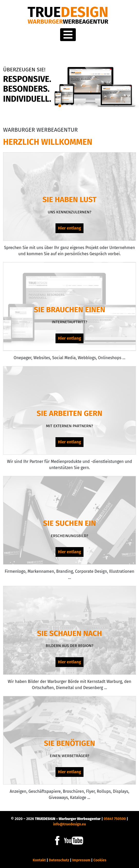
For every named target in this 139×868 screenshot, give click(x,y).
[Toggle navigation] (68, 35)
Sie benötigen (69, 743)
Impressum (81, 860)
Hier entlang (70, 228)
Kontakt (39, 860)
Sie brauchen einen (70, 310)
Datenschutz (59, 860)
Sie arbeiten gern (70, 413)
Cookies (100, 860)
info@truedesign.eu (70, 824)
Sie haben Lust (69, 199)
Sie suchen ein (69, 523)
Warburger (68, 22)
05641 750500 (115, 819)
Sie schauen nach (69, 633)
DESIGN (68, 12)
